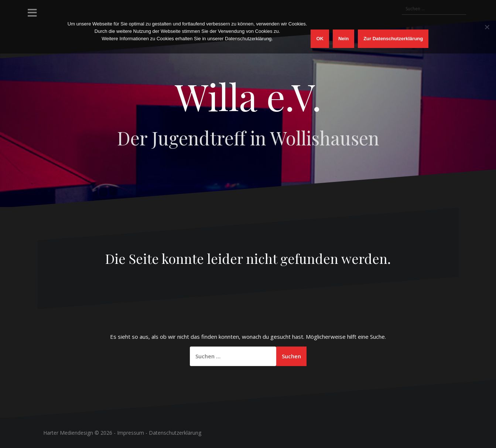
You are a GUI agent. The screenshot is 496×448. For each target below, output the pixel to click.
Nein (343, 39)
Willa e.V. (248, 96)
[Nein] (487, 27)
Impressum (131, 433)
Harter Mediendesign (68, 433)
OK (320, 39)
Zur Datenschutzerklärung (393, 39)
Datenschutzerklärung (175, 433)
